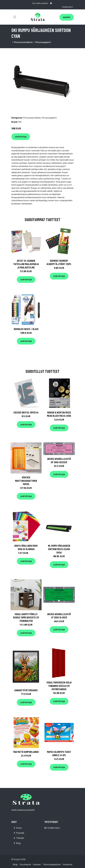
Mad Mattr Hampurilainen (26, 752)
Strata (19, 828)
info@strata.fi (67, 7)
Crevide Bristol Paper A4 (26, 412)
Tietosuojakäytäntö (52, 864)
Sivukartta (67, 864)
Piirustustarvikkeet (23, 42)
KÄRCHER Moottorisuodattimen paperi (26, 481)
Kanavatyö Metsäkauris (26, 690)
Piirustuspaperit (43, 42)
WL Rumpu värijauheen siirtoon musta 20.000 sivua (59, 549)
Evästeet (37, 864)
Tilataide (20, 838)
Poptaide (20, 833)
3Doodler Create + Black (26, 329)
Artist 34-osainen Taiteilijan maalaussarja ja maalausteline (26, 264)
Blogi (18, 843)
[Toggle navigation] (15, 17)
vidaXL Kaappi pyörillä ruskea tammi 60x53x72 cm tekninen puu (26, 617)
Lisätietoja (21, 137)
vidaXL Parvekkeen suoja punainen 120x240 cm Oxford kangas (59, 686)
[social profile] (51, 3)
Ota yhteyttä (25, 864)
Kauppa (67, 17)
